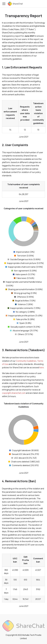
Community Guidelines (26, 361)
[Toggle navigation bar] (4, 4)
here (42, 368)
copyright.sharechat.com (14, 393)
